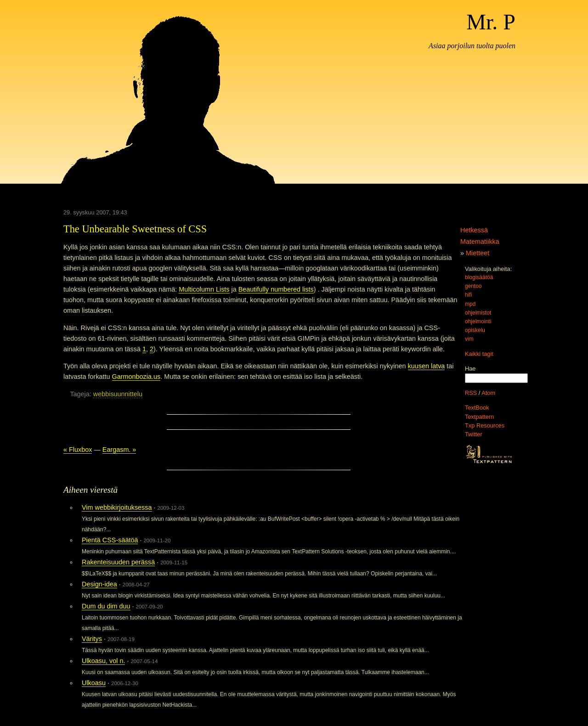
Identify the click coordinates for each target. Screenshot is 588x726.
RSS (471, 393)
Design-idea (99, 584)
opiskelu (475, 330)
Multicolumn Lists (204, 289)
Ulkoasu (94, 683)
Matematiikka (480, 242)
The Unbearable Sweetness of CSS (135, 229)
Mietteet (478, 253)
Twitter (474, 434)
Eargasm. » (119, 450)
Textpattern (479, 417)
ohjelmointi (478, 321)
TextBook (477, 408)
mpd (470, 304)
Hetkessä (474, 230)
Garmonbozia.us (136, 377)
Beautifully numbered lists (276, 289)
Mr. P (491, 22)
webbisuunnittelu (118, 394)
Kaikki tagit (479, 354)
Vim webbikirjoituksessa (117, 507)
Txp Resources (485, 425)
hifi (468, 295)
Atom (488, 393)
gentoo (473, 286)
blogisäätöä (479, 277)
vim (469, 339)
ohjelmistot (478, 313)
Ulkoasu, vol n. (103, 661)
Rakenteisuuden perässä (118, 562)
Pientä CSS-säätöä (110, 540)
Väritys (92, 639)
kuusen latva (427, 366)
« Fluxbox (78, 450)
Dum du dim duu (106, 606)
